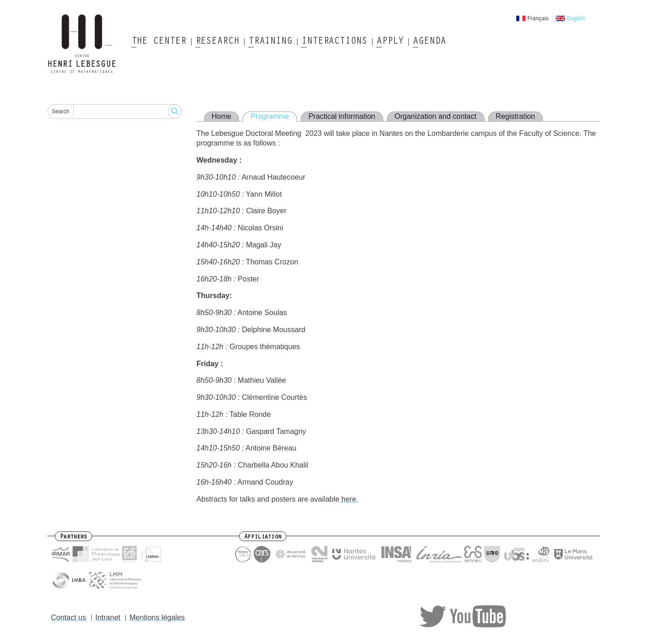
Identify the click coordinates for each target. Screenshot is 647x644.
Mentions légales (157, 618)
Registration (516, 116)
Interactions (334, 42)
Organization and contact (436, 116)
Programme (270, 116)
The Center (159, 42)
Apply (390, 42)
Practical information (342, 116)
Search (60, 111)
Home (222, 116)
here (348, 499)
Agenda (429, 42)
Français (538, 18)
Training (270, 42)
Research (217, 42)
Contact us (69, 618)
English (576, 18)
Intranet (108, 618)
